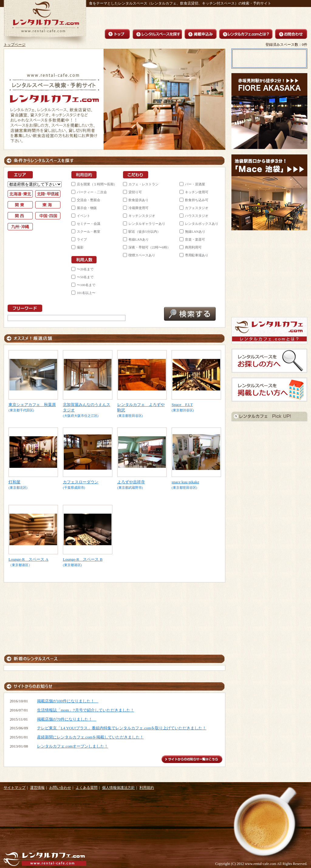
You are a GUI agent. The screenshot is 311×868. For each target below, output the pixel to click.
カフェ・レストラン (144, 184)
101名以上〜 (86, 293)
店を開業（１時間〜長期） (97, 184)
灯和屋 (14, 482)
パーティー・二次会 (92, 192)
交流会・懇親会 (89, 200)
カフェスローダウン (81, 482)
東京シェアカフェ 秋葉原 (32, 405)
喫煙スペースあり (142, 255)
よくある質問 (87, 788)
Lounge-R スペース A (28, 559)
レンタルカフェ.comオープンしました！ (73, 746)
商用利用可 (193, 247)
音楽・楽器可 (195, 239)
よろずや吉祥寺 (131, 482)
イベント (84, 216)
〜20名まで (85, 269)
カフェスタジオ (197, 208)
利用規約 (147, 788)
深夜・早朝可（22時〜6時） (149, 247)
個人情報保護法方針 (118, 788)
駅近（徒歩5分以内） (144, 231)
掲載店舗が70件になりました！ (67, 719)
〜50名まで (85, 277)
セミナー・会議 (89, 224)
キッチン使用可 (197, 192)
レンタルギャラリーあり (147, 224)
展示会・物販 (87, 208)
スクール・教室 (89, 231)
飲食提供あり (138, 200)
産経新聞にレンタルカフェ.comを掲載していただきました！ (90, 737)
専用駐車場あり (197, 255)
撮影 (80, 247)
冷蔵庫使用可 (138, 208)
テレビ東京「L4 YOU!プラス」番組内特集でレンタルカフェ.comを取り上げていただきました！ (122, 728)
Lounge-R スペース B (83, 559)
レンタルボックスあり (202, 224)
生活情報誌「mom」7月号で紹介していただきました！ (86, 710)
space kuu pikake (185, 482)
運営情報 (37, 788)
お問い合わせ (60, 788)
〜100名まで (86, 285)
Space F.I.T (182, 405)
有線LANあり (139, 239)
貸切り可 (135, 192)
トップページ (15, 45)
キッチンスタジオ (142, 216)
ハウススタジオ (197, 216)
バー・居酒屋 (195, 184)
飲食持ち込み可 (197, 200)
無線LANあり (195, 231)
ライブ (82, 239)
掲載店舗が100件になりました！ (68, 701)
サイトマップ (15, 788)
